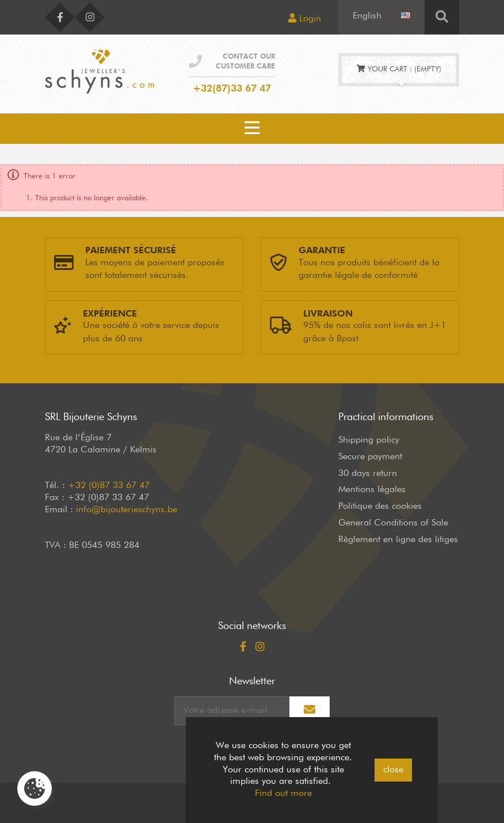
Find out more (283, 794)
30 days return (368, 474)
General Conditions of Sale (393, 523)
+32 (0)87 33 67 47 (109, 486)
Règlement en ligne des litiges (398, 540)
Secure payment (370, 457)
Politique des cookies (380, 506)
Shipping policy (369, 440)
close (393, 770)
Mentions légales (372, 490)
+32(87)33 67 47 (232, 89)
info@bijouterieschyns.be (127, 510)
